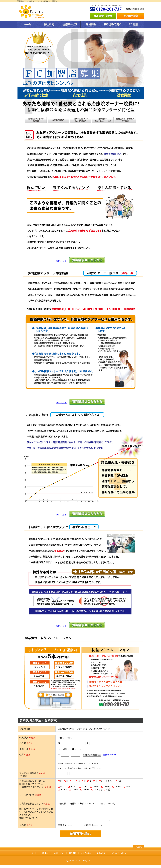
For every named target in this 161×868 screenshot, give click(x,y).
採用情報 (72, 856)
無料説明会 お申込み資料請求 (125, 120)
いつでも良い (108, 781)
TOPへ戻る (61, 261)
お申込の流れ (86, 856)
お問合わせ (101, 856)
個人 (62, 738)
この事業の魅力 (58, 120)
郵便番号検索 (109, 755)
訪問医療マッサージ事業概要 (36, 120)
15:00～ (129, 787)
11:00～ (85, 787)
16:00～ (64, 790)
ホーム (34, 856)
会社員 (63, 804)
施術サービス (59, 856)
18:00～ (86, 790)
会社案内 (45, 856)
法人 (70, 738)
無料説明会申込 (67, 729)
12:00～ (96, 787)
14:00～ (118, 787)
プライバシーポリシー (120, 856)
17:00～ (75, 790)
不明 (120, 781)
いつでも (98, 790)
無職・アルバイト (88, 804)
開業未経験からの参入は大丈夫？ (81, 120)
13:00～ (107, 787)
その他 (112, 804)
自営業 (73, 804)
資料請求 (83, 729)
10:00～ (74, 787)
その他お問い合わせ (100, 729)
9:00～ (63, 787)
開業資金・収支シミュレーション (103, 120)
